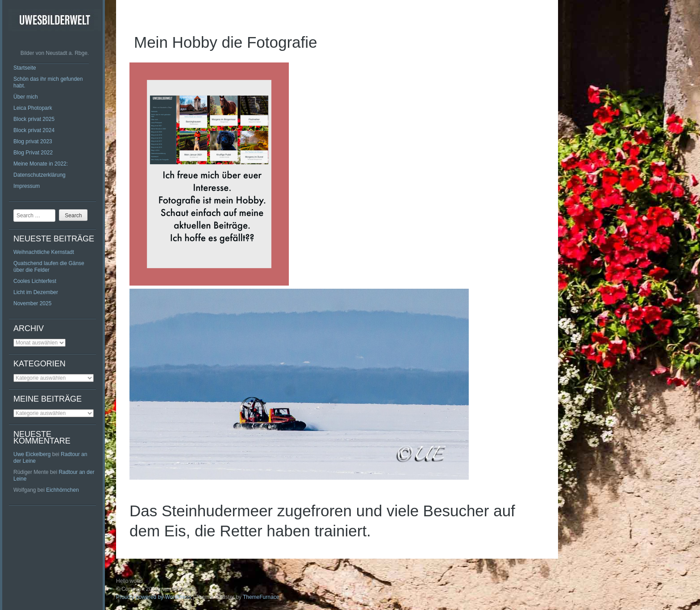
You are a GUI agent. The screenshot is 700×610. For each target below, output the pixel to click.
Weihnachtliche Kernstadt (44, 252)
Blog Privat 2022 (33, 153)
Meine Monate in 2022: (41, 164)
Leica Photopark (33, 108)
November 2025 (32, 303)
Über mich (26, 97)
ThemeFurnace (261, 597)
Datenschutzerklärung (40, 175)
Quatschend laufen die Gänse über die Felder (49, 267)
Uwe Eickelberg (32, 454)
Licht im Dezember (36, 292)
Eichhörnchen (62, 490)
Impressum (27, 186)
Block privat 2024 (34, 130)
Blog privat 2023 (33, 141)
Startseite (25, 68)
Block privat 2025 (34, 119)
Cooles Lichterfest (35, 281)
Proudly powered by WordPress (154, 597)
